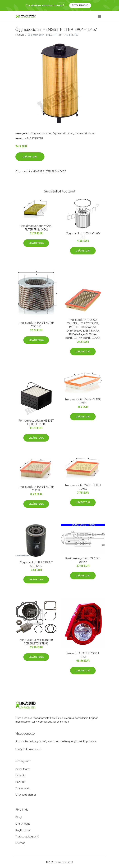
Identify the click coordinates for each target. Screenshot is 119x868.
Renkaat (20, 782)
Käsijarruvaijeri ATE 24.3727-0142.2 (83, 560)
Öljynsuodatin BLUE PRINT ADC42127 (36, 564)
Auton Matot (23, 769)
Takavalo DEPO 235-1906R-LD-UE (83, 655)
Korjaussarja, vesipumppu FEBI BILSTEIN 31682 (36, 642)
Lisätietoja (30, 157)
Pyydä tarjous (80, 5)
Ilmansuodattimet (85, 133)
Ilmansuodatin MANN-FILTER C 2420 (83, 401)
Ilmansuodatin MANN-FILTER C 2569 (83, 487)
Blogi (19, 817)
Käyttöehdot (23, 830)
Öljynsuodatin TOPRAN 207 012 (83, 235)
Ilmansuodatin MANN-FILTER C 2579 (36, 488)
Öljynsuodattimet (41, 133)
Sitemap (20, 843)
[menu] (100, 16)
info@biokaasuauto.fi (28, 749)
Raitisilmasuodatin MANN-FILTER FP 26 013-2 (36, 228)
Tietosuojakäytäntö (27, 836)
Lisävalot (21, 775)
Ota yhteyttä (23, 824)
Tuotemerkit (23, 788)
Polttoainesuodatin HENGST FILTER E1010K (36, 422)
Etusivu (20, 35)
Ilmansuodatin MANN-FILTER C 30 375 (36, 324)
